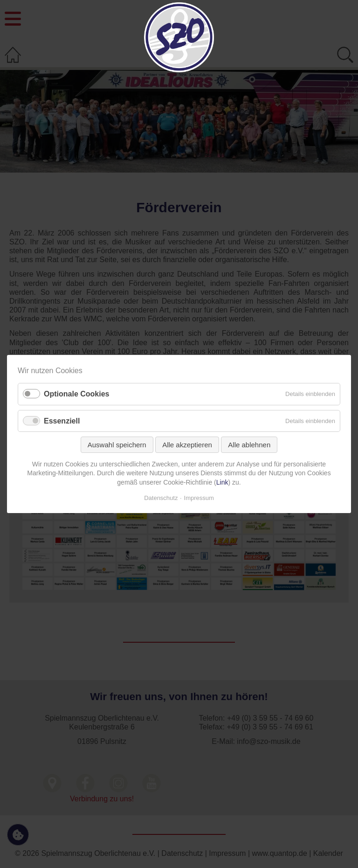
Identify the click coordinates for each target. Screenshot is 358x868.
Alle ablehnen (249, 445)
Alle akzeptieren (187, 445)
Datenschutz (161, 498)
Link (222, 482)
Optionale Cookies (76, 394)
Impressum (199, 498)
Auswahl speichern (117, 445)
